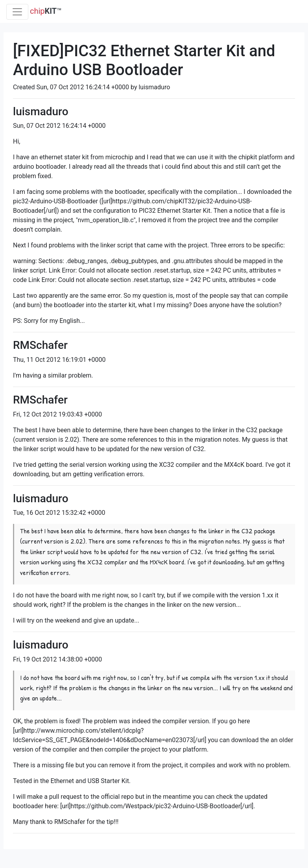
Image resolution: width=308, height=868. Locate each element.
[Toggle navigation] (17, 12)
